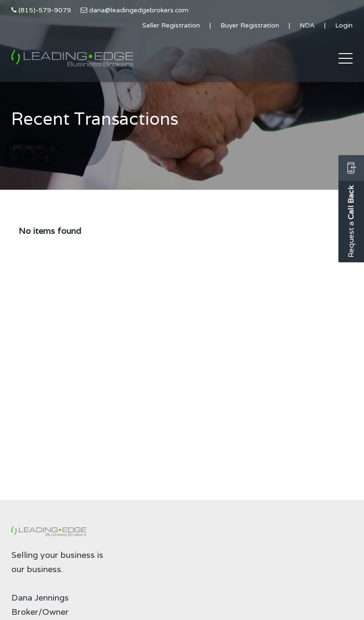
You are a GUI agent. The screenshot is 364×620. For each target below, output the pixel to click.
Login (344, 25)
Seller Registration (171, 25)
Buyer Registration (250, 25)
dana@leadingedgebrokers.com (139, 10)
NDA (307, 25)
